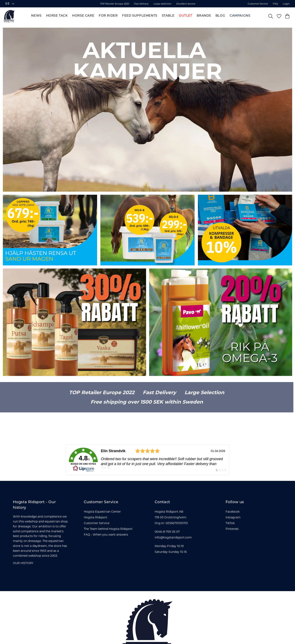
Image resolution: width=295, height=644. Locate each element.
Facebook (233, 512)
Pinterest (232, 529)
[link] (147, 460)
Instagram (233, 517)
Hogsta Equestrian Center (102, 512)
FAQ (275, 4)
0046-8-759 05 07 (167, 532)
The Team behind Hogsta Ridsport (108, 529)
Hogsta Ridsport (96, 517)
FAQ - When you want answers (106, 535)
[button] (37, 4)
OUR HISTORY (23, 563)
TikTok (230, 523)
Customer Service (258, 4)
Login (286, 4)
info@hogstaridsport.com (173, 537)
